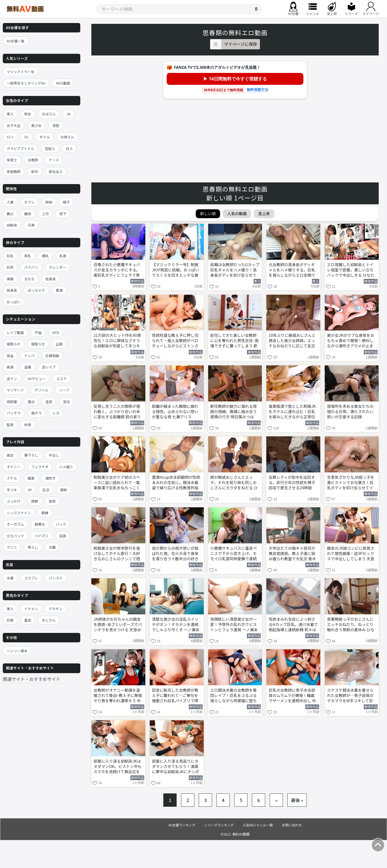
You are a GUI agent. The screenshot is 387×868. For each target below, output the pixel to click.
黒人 (10, 609)
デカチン (56, 609)
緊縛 (45, 513)
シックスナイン (19, 513)
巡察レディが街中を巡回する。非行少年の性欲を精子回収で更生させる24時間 (292, 483)
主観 (52, 547)
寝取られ (14, 344)
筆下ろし (31, 455)
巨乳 (10, 256)
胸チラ (37, 413)
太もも (30, 279)
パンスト (56, 578)
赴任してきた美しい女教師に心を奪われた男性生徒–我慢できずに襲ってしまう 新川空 (235, 341)
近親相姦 (52, 356)
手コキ (12, 490)
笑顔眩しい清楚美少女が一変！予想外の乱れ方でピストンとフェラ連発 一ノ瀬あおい (234, 625)
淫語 (62, 536)
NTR (56, 333)
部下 (63, 214)
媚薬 (31, 478)
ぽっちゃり (36, 290)
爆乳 (45, 256)
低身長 (51, 279)
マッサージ (15, 390)
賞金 (10, 356)
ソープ (64, 390)
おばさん (49, 114)
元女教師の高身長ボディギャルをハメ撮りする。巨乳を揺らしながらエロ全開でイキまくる (292, 270)
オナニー (14, 467)
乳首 (63, 256)
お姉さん (67, 137)
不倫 (38, 333)
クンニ (12, 547)
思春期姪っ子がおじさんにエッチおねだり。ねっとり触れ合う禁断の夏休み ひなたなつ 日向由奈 (351, 625)
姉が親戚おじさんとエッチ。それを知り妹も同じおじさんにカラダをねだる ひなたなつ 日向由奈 (234, 483)
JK (69, 114)
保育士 (12, 160)
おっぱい (14, 302)
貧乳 (28, 256)
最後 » (297, 800)
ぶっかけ (14, 501)
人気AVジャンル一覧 (258, 825)
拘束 (28, 425)
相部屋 (12, 402)
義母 (28, 214)
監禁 (10, 425)
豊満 (59, 290)
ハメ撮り (66, 467)
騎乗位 (40, 524)
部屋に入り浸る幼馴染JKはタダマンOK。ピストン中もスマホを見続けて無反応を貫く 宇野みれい (118, 767)
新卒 (35, 171)
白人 (69, 148)
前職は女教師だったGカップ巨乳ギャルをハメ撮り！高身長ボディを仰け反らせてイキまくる (235, 270)
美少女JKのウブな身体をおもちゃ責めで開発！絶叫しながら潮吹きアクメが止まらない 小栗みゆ (351, 341)
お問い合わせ (292, 825)
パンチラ (14, 413)
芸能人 (50, 148)
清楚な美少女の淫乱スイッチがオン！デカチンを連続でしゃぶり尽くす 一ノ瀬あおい (176, 625)
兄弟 (31, 225)
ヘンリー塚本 (17, 651)
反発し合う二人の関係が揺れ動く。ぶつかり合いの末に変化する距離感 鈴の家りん (117, 412)
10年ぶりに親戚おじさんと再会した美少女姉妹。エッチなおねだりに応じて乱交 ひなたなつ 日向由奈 (292, 341)
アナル (12, 478)
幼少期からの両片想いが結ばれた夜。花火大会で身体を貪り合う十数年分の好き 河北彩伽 (175, 554)
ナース (54, 160)
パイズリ (42, 536)
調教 (35, 501)
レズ (56, 413)
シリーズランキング (219, 825)
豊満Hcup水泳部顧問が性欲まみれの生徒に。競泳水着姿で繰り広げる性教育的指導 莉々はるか (176, 483)
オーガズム (15, 524)
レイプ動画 (15, 333)
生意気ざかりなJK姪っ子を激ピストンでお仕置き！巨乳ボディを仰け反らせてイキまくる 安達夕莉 (351, 483)
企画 (59, 344)
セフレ (30, 202)
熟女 (28, 114)
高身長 (12, 290)
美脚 (10, 279)
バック (61, 524)
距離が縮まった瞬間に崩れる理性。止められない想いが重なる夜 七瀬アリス (175, 412)
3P (30, 490)
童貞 (28, 620)
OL (27, 137)
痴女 (10, 455)
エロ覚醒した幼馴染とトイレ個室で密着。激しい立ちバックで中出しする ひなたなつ (351, 270)
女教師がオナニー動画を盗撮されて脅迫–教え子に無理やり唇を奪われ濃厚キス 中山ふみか (118, 696)
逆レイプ (49, 367)
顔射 (64, 490)
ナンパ (30, 356)
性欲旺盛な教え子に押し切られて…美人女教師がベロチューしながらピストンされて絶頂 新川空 (175, 341)
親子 (66, 202)
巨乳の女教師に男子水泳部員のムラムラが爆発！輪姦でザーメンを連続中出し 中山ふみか (292, 696)
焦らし (33, 547)
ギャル (45, 137)
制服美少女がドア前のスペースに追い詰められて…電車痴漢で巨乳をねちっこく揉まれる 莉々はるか (117, 483)
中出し (54, 455)
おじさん (49, 620)
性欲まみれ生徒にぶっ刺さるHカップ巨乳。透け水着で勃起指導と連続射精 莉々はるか (293, 625)
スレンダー (58, 267)
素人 (10, 114)
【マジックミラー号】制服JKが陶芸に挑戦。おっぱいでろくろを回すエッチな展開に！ (176, 270)
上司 (45, 214)
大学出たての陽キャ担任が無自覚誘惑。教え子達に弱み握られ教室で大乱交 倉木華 (292, 554)
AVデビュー (37, 379)
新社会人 (56, 171)
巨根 (10, 620)
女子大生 (14, 125)
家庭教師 (14, 171)
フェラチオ (40, 467)
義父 (10, 214)
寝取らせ (38, 344)
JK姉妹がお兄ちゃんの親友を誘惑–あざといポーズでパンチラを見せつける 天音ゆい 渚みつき (118, 625)
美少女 (37, 125)
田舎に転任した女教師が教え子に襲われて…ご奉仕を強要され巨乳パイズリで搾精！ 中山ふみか (175, 696)
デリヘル (42, 390)
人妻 (10, 202)
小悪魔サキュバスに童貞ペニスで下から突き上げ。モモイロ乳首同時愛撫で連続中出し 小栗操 (234, 554)
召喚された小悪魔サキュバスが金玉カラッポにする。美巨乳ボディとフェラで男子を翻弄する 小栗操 (117, 270)
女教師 (33, 160)
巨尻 (10, 267)
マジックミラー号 (20, 72)
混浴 (66, 402)
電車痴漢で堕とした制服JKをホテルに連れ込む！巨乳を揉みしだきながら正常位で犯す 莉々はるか (292, 412)
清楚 (56, 125)
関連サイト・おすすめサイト (32, 679)
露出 (31, 402)
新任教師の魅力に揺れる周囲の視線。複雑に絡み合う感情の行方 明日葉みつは (234, 412)
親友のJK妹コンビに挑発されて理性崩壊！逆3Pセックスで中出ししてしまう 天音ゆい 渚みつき (351, 554)
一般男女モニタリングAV (26, 83)
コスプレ (31, 578)
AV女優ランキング (182, 825)
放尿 (52, 501)
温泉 (49, 402)
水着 (10, 578)
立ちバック (15, 536)
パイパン (31, 267)
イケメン (31, 609)
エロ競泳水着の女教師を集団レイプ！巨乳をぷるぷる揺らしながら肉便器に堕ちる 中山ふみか (234, 696)
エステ (61, 379)
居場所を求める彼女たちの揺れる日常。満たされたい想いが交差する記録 (350, 412)
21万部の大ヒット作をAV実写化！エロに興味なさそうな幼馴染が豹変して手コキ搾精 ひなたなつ (117, 341)
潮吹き (50, 478)
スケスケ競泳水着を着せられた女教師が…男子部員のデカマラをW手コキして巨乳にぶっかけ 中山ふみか (350, 696)
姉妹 (49, 202)
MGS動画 (63, 83)
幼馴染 (12, 225)
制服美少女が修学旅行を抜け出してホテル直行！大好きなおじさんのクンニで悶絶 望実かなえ (117, 554)
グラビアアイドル (20, 148)
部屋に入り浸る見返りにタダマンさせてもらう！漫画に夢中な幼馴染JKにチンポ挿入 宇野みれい (176, 767)
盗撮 (28, 367)
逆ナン (12, 379)
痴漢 (10, 367)
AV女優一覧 (16, 41)
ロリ (10, 137)
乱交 (46, 490)
